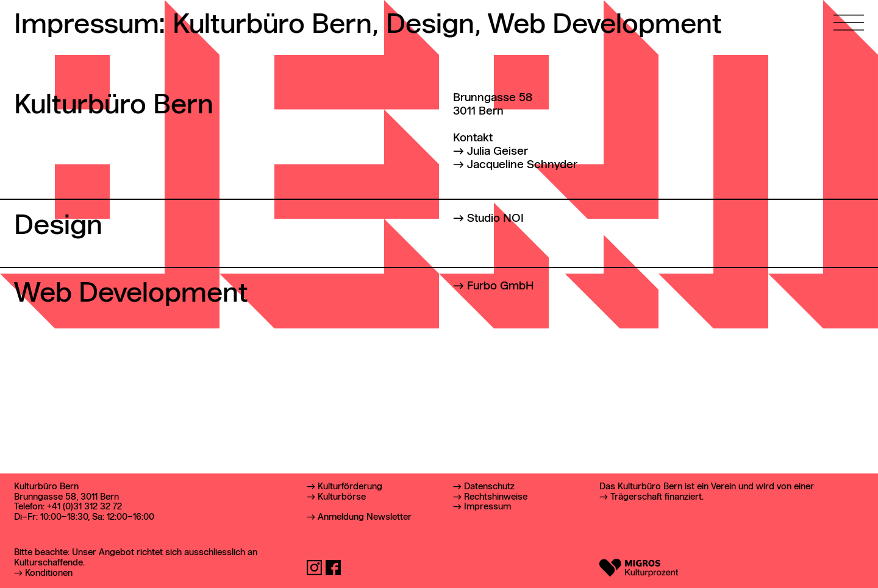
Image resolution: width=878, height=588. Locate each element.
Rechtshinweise (496, 497)
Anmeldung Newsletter (365, 517)
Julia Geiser (498, 152)
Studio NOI (495, 219)
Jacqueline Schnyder (522, 165)
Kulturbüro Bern (275, 26)
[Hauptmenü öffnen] (849, 15)
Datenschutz (489, 487)
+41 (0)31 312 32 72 (84, 507)
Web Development (605, 25)
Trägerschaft (636, 497)
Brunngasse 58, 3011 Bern (66, 497)
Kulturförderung (350, 487)
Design (433, 26)
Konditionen (49, 573)
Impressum (487, 507)
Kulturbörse (342, 497)
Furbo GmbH (501, 286)
